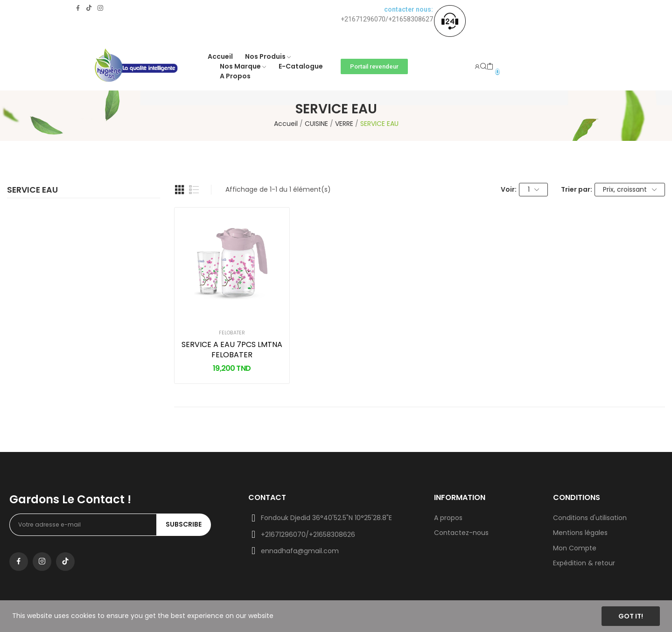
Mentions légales (580, 533)
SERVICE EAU (32, 191)
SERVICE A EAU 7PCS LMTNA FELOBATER (232, 350)
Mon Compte (575, 548)
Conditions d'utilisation (590, 518)
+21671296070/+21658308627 (387, 19)
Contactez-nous (461, 533)
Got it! (631, 616)
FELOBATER (232, 333)
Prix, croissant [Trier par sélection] (630, 189)
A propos (448, 518)
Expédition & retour (584, 563)
